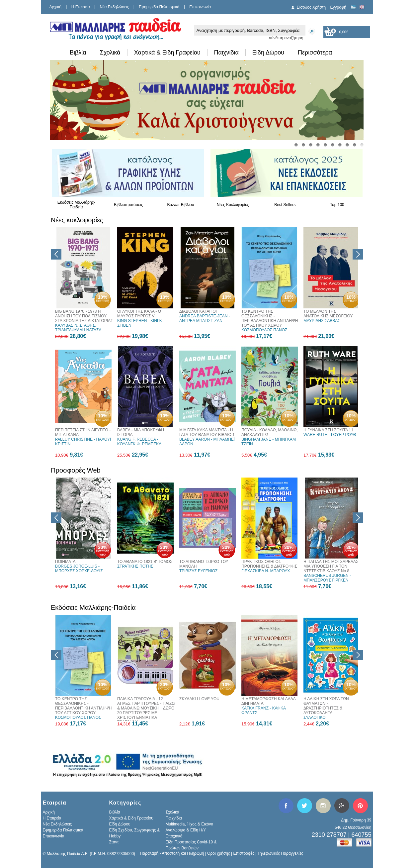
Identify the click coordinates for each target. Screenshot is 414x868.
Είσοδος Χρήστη (311, 7)
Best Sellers (285, 205)
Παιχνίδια (226, 53)
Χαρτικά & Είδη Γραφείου (167, 53)
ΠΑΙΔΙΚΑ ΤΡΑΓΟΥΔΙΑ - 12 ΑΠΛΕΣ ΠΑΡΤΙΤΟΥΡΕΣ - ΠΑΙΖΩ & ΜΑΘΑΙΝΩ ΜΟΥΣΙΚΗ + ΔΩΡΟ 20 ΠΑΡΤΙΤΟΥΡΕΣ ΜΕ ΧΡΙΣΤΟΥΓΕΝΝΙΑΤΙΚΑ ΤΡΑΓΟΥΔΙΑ (146, 710)
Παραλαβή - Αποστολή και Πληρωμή (172, 853)
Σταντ (114, 842)
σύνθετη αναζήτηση (286, 38)
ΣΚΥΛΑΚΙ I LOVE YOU (199, 699)
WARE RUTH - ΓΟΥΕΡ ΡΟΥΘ (330, 435)
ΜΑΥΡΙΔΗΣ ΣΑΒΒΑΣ (322, 321)
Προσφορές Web (76, 470)
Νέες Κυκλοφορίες (233, 205)
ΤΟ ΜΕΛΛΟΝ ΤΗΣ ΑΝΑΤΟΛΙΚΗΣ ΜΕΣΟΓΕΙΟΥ (328, 314)
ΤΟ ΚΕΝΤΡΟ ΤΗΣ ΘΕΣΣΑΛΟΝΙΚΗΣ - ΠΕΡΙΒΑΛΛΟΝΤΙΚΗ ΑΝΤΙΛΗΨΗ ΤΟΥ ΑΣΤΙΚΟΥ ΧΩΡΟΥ (270, 318)
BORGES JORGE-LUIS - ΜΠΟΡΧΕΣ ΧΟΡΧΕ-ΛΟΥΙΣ (79, 569)
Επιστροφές (244, 853)
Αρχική (55, 7)
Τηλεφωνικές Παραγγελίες (280, 853)
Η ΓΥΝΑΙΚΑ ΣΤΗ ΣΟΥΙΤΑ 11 (328, 430)
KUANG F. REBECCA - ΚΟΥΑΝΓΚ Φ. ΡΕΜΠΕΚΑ (139, 442)
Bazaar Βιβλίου (180, 205)
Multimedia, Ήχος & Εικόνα (190, 824)
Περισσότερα (315, 53)
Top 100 (337, 205)
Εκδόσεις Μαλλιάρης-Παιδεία (76, 205)
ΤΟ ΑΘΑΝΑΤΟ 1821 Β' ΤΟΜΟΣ (145, 562)
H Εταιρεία (81, 7)
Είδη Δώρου (268, 53)
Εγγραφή (338, 7)
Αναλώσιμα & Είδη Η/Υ (186, 830)
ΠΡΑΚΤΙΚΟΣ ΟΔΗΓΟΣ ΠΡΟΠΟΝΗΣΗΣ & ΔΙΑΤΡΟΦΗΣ (269, 564)
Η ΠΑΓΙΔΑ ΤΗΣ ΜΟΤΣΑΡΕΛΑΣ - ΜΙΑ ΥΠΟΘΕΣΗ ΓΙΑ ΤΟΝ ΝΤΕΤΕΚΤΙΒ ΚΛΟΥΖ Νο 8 (332, 566)
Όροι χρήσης (218, 853)
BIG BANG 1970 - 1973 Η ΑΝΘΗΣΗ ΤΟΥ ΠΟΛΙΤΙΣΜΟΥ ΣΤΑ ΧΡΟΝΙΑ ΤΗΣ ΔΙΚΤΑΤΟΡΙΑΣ (84, 316)
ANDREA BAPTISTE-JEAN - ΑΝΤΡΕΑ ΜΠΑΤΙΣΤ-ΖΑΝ (205, 318)
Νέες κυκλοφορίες (77, 220)
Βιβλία (78, 53)
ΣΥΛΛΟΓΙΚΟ (315, 717)
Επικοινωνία (200, 7)
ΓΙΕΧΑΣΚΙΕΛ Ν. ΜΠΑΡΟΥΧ (266, 571)
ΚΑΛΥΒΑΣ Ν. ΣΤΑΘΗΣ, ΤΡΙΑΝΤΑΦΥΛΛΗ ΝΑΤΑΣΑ (78, 328)
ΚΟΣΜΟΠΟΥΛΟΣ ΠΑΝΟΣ (264, 330)
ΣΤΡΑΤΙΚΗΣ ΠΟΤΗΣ (135, 566)
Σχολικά (110, 53)
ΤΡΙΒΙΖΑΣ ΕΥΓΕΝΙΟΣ (198, 571)
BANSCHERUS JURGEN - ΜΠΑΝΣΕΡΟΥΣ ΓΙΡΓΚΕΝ (327, 578)
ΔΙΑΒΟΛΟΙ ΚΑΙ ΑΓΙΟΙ (198, 311)
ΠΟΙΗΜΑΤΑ (65, 562)
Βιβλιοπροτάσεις (128, 205)
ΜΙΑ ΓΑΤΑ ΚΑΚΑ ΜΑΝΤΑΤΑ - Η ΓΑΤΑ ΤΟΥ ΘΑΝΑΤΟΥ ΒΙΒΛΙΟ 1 (207, 432)
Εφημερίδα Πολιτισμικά (159, 7)
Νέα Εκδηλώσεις (115, 7)
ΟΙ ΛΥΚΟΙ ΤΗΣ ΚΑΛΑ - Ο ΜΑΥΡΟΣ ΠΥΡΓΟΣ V (139, 314)
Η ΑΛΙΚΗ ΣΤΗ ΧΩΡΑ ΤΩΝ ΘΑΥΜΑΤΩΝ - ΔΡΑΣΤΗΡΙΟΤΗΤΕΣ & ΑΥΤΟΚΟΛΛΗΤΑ (326, 706)
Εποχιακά (174, 836)
